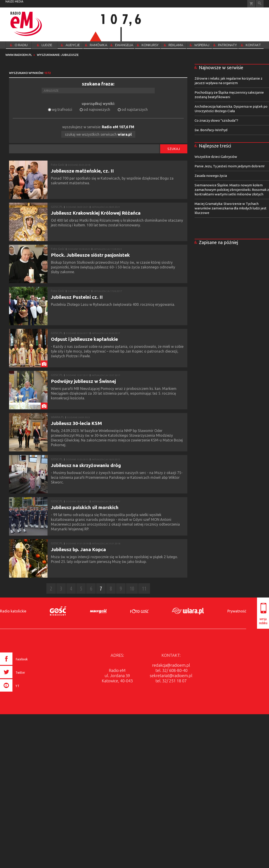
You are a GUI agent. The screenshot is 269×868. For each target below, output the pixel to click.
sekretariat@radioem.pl (171, 676)
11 (144, 589)
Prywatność (237, 611)
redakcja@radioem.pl (171, 665)
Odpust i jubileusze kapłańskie (84, 339)
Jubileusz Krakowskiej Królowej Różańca (96, 213)
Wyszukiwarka (260, 4)
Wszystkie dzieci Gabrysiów (216, 157)
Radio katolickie (13, 611)
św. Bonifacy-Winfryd (211, 130)
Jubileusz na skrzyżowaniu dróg (86, 465)
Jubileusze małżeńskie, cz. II (82, 171)
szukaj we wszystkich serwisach (98, 134)
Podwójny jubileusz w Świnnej (83, 381)
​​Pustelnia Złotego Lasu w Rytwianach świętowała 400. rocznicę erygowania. (114, 304)
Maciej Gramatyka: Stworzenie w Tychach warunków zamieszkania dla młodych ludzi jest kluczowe (231, 208)
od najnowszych (97, 109)
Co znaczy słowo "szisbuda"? (216, 120)
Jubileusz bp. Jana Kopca (78, 549)
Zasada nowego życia (211, 176)
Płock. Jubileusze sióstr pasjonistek (90, 255)
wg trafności (62, 109)
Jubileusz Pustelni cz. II (77, 297)
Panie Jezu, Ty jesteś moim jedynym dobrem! (230, 166)
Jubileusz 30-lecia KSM (76, 423)
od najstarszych (135, 109)
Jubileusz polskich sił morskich (85, 507)
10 (132, 589)
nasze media (14, 1)
